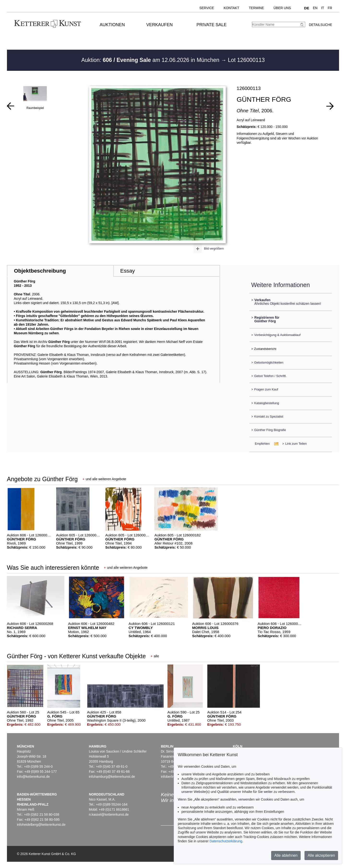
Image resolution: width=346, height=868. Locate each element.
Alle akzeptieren (321, 855)
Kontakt (231, 8)
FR (330, 8)
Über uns (282, 8)
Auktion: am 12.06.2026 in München (151, 60)
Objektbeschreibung (40, 271)
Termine (256, 8)
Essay (128, 271)
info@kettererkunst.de (33, 777)
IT (322, 8)
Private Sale (212, 25)
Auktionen (112, 25)
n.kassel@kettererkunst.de (109, 814)
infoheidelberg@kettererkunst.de (41, 825)
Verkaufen (160, 25)
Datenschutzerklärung (226, 841)
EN (315, 8)
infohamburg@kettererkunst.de (112, 777)
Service (207, 8)
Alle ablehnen (286, 855)
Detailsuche (320, 25)
